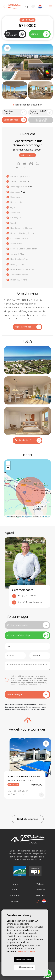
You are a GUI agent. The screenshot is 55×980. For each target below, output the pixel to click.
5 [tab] (27, 807)
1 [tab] (6, 807)
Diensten (40, 895)
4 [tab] (22, 807)
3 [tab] (17, 807)
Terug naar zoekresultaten (27, 105)
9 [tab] (49, 807)
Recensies (15, 901)
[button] (14, 112)
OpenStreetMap (27, 517)
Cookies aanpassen (24, 967)
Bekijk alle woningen (28, 819)
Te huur (15, 890)
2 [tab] (12, 807)
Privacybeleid (37, 680)
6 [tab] (33, 807)
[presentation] (11, 976)
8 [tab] (43, 807)
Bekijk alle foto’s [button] (28, 440)
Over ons (40, 890)
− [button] (8, 468)
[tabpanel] (27, 771)
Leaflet (8, 517)
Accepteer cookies (24, 959)
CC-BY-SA (46, 517)
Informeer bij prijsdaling (41, 120)
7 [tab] (38, 807)
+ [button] (8, 463)
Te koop (40, 884)
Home (15, 884)
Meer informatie (28, 327)
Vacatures (15, 895)
